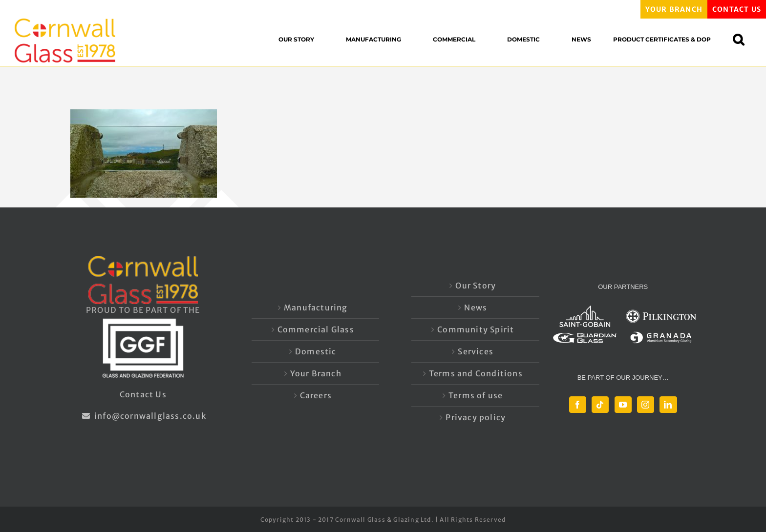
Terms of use (476, 395)
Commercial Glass (316, 329)
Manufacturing (316, 307)
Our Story (476, 286)
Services (476, 351)
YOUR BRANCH (674, 9)
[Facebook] (578, 405)
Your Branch (316, 373)
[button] (743, 39)
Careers (316, 395)
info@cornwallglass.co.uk (143, 416)
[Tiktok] (600, 405)
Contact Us (143, 394)
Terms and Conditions (476, 373)
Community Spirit (476, 329)
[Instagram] (646, 405)
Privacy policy (476, 417)
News (476, 307)
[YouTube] (623, 405)
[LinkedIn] (668, 405)
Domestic (316, 351)
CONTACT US (737, 9)
